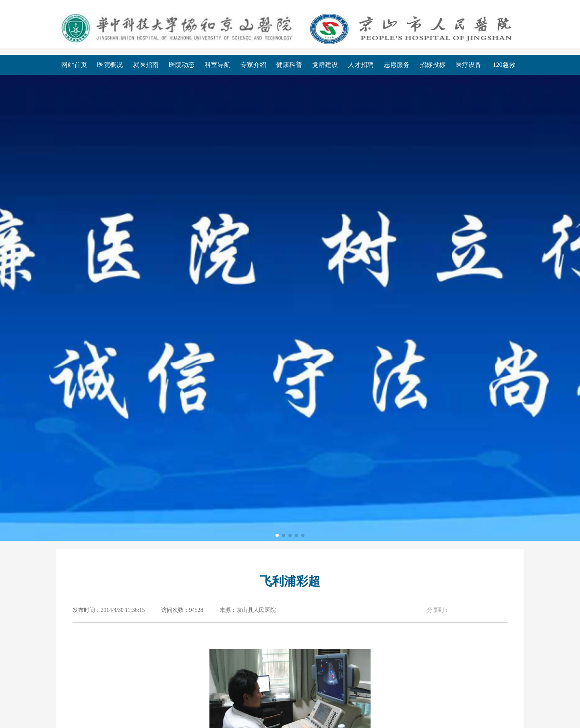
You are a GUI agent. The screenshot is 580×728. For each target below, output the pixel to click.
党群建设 (325, 65)
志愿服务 (397, 65)
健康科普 (289, 65)
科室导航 (217, 65)
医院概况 (110, 65)
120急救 (504, 65)
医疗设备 (468, 65)
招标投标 (433, 65)
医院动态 (182, 65)
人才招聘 (361, 65)
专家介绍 (253, 65)
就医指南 (146, 65)
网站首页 (74, 65)
